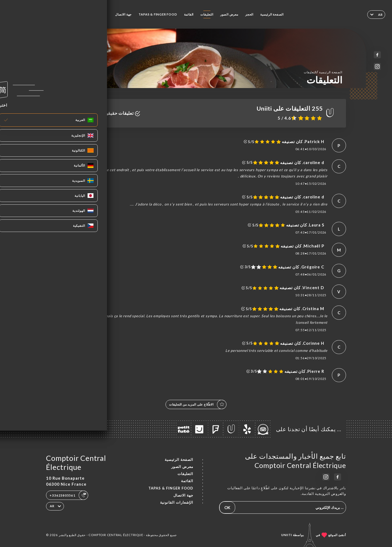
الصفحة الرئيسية (272, 14)
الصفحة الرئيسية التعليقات (323, 72)
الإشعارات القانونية (177, 502)
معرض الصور (229, 14)
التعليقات (207, 14)
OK (227, 507)
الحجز (249, 14)
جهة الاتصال (123, 14)
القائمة (189, 14)
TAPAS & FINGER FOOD (158, 14)
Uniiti (287, 535)
